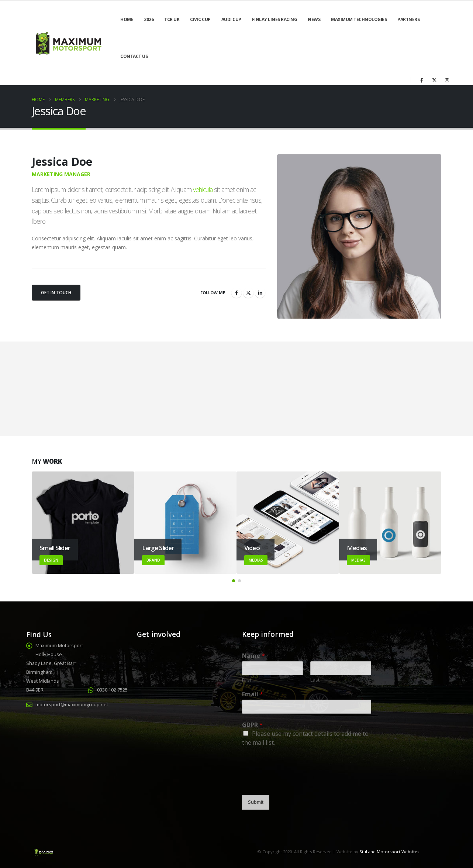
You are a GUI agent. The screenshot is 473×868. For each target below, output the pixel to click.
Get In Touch (56, 293)
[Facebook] (422, 80)
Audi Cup (231, 19)
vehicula (203, 189)
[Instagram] (447, 80)
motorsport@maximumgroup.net (72, 705)
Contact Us (134, 56)
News (314, 19)
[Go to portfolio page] (83, 523)
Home (127, 19)
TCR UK (172, 19)
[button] (234, 581)
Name (253, 656)
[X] (434, 80)
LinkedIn (260, 293)
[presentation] (298, 783)
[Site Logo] (68, 43)
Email (253, 694)
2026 (149, 19)
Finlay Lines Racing (275, 19)
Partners (408, 19)
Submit (256, 802)
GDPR (252, 725)
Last (315, 680)
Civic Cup (200, 19)
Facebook (237, 293)
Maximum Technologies (359, 19)
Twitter (248, 293)
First (247, 680)
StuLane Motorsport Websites (389, 852)
